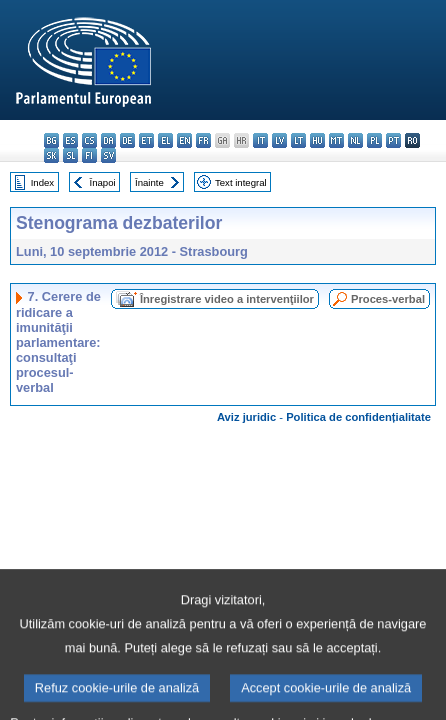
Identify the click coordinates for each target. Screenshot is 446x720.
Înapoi (103, 182)
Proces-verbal (388, 299)
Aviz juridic (246, 417)
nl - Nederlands (355, 140)
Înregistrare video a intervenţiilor (227, 299)
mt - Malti (336, 140)
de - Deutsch (127, 140)
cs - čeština (89, 140)
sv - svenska (108, 155)
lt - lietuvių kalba (298, 140)
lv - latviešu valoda (279, 140)
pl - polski (374, 140)
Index (42, 182)
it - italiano (260, 140)
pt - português (393, 140)
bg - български (51, 140)
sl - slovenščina (70, 155)
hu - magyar (317, 140)
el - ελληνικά (165, 140)
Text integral (241, 182)
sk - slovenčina (51, 155)
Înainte (149, 182)
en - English (184, 140)
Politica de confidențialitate (358, 417)
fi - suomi (89, 155)
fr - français (203, 140)
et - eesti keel (146, 140)
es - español (70, 140)
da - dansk (108, 140)
